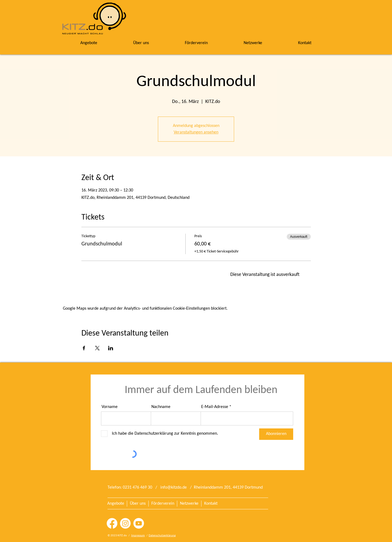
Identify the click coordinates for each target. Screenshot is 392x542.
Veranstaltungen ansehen (196, 132)
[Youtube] (139, 523)
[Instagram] (125, 523)
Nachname (161, 407)
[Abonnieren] (276, 434)
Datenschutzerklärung (162, 536)
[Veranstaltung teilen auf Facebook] (84, 348)
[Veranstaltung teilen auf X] (97, 348)
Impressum (138, 536)
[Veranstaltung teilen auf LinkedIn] (111, 348)
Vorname (110, 407)
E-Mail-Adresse (215, 407)
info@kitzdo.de (174, 488)
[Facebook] (112, 523)
